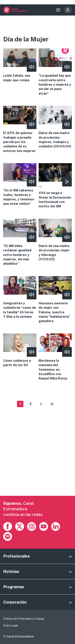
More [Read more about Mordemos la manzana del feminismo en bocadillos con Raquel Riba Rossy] (55, 357)
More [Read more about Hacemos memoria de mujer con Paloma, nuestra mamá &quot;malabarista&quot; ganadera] (55, 300)
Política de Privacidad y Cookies (24, 619)
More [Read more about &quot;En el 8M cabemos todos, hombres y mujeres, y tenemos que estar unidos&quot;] (20, 185)
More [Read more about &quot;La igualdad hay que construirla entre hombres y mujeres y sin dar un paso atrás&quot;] (55, 72)
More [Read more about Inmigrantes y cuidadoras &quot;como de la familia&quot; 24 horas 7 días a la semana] (20, 298)
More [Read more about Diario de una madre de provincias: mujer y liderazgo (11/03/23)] (55, 240)
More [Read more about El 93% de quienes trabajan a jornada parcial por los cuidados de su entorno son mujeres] (20, 129)
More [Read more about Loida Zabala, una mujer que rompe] (20, 65)
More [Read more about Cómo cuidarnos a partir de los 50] (20, 350)
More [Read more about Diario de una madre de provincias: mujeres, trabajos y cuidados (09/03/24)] (55, 127)
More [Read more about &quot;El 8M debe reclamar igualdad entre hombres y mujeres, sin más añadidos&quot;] (20, 242)
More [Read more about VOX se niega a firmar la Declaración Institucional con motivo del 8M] (55, 186)
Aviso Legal (11, 625)
